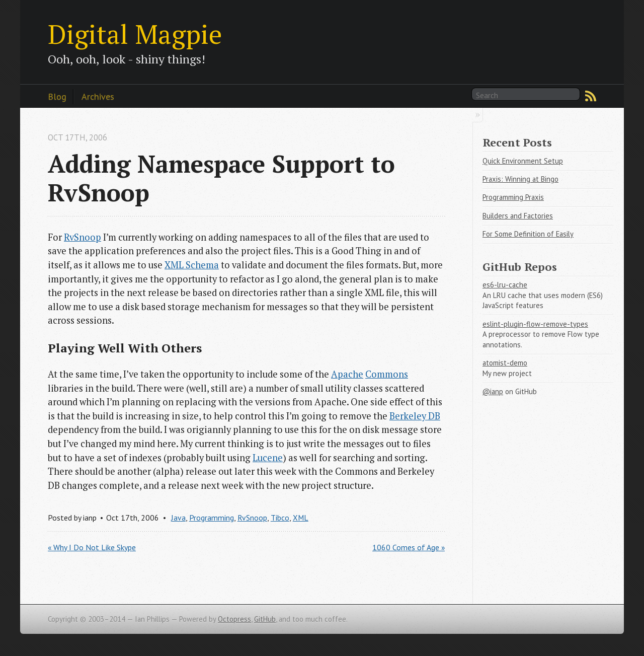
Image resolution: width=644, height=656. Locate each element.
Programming (212, 518)
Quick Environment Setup (523, 161)
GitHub (265, 619)
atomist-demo (505, 363)
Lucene (268, 458)
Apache (347, 374)
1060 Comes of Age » (409, 547)
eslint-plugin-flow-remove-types (535, 324)
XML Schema (192, 265)
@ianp (493, 391)
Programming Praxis (513, 197)
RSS (591, 96)
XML (301, 518)
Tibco (280, 518)
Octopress (234, 619)
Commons (387, 374)
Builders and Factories (518, 216)
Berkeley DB (415, 416)
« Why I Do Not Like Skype (92, 547)
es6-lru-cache (505, 285)
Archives (98, 96)
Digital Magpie (135, 34)
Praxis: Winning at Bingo (520, 179)
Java (178, 518)
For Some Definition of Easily (528, 234)
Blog (57, 96)
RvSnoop (83, 237)
